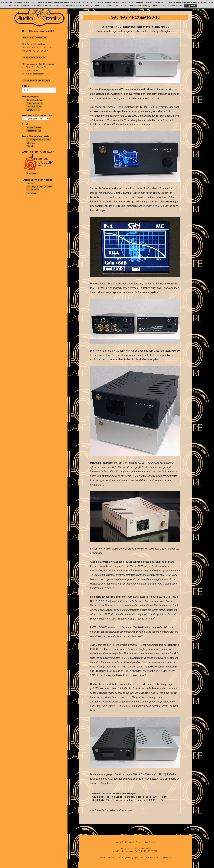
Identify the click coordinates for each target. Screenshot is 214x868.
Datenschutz (152, 857)
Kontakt (112, 857)
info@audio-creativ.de (123, 851)
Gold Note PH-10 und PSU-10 (135, 17)
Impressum (166, 857)
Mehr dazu (203, 5)
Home (102, 857)
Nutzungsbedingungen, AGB (131, 857)
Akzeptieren (190, 6)
